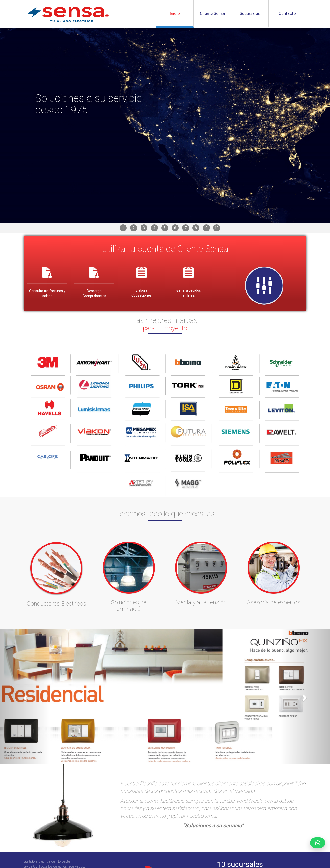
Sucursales (250, 13)
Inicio (175, 13)
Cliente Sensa (212, 13)
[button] (25, 697)
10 (217, 228)
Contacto (287, 13)
